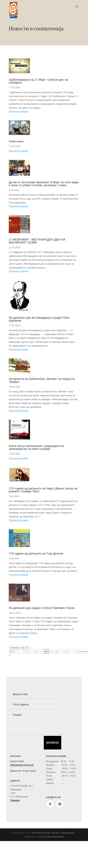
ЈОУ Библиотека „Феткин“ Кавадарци (53, 833)
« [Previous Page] (17, 651)
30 (66, 651)
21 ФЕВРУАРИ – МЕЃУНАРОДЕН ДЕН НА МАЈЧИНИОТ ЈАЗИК (37, 241)
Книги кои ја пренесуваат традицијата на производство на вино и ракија (36, 447)
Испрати (53, 743)
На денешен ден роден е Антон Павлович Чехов (42, 608)
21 (41, 651)
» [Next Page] (75, 651)
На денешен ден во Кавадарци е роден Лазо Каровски (39, 319)
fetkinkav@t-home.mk (22, 765)
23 (52, 651)
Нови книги (16, 141)
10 (26, 651)
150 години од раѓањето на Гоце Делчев (36, 553)
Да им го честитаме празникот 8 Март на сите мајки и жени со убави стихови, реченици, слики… (44, 184)
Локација (15, 800)
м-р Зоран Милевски (52, 837)
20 (36, 651)
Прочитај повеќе (19, 112)
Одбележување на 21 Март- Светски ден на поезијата (38, 81)
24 (57, 651)
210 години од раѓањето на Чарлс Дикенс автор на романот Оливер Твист (43, 490)
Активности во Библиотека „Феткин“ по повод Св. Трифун (42, 380)
